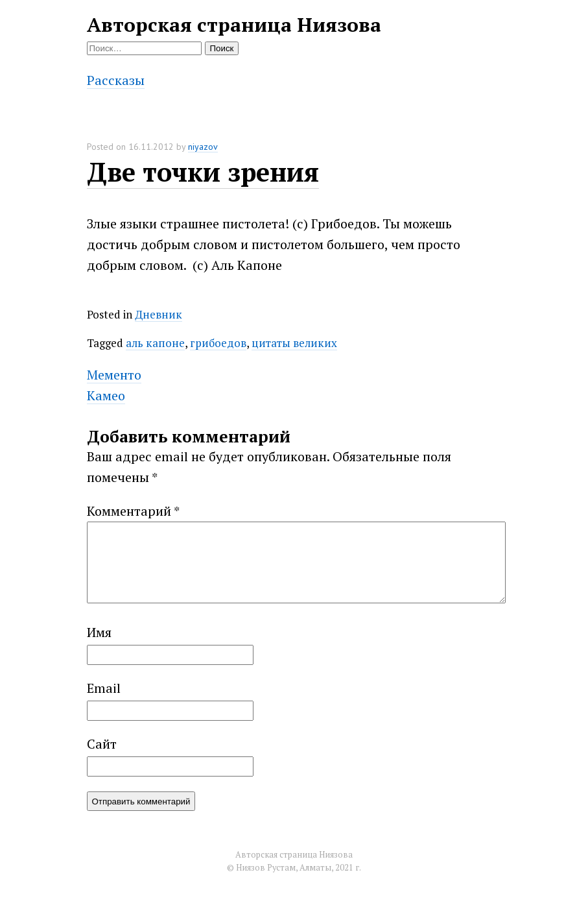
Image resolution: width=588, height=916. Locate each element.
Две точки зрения (203, 172)
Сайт (102, 759)
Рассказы (116, 80)
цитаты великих (294, 343)
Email (104, 704)
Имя (99, 648)
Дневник (159, 314)
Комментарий (133, 511)
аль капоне (155, 343)
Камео (106, 395)
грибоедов (218, 343)
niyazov (203, 147)
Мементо (114, 375)
